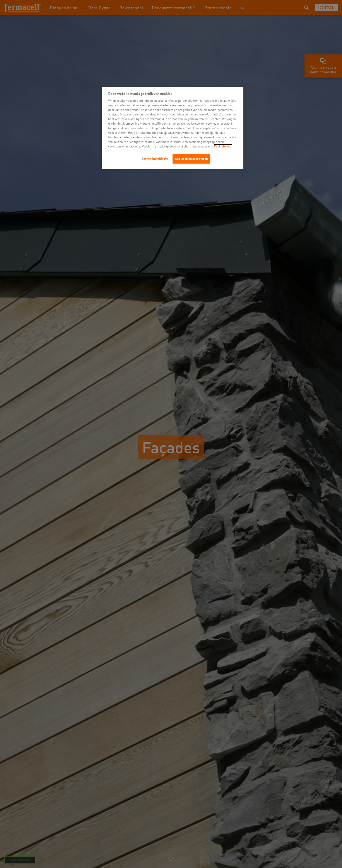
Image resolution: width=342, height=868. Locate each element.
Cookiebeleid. (223, 146)
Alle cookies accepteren (191, 159)
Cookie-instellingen (155, 158)
